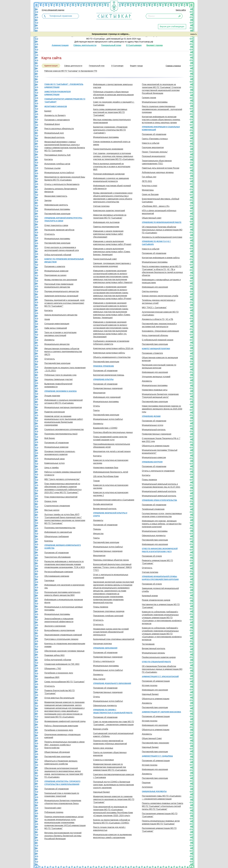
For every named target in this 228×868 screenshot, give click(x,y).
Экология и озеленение (55, 626)
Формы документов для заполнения (61, 280)
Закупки (48, 200)
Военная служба (101, 729)
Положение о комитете (55, 266)
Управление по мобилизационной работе (162, 222)
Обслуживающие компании (57, 576)
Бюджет (48, 111)
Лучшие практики (52, 396)
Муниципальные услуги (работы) (59, 173)
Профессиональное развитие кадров (159, 657)
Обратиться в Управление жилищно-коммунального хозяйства (61, 762)
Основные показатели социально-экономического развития (60, 453)
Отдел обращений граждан (53, 10)
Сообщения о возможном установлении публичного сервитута (111, 343)
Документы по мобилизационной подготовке (162, 237)
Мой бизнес (50, 438)
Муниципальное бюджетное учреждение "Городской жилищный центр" (160, 396)
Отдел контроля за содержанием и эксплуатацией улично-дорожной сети (62, 249)
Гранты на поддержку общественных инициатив (110, 754)
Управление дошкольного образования (112, 683)
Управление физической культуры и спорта (110, 514)
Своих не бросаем (150, 194)
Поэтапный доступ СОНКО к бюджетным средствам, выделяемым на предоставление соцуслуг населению (114, 785)
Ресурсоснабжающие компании (59, 572)
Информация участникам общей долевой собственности (112, 187)
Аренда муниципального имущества (61, 315)
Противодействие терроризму (156, 743)
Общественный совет (152, 218)
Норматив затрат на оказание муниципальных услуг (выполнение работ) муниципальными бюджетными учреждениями (64, 421)
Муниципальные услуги (153, 425)
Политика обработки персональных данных (113, 432)
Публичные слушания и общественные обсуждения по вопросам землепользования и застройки (113, 95)
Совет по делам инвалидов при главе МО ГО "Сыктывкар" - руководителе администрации (114, 723)
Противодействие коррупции (57, 214)
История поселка (150, 685)
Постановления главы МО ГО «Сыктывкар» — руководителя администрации (162, 797)
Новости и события (151, 143)
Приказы (97, 529)
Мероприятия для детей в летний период (112, 451)
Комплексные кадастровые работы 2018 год (113, 348)
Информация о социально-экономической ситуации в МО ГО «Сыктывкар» (64, 402)
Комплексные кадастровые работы (109, 353)
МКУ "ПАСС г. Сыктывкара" (154, 308)
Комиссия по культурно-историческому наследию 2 (111, 494)
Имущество (98, 534)
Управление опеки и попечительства (159, 500)
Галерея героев (149, 98)
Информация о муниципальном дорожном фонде (64, 601)
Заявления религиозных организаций (61, 296)
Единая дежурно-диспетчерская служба (160, 296)
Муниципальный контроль (154, 430)
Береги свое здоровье (103, 748)
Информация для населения (155, 287)
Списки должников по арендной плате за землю (112, 143)
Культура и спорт (150, 186)
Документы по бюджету (55, 115)
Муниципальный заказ (54, 459)
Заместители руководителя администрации (57, 93)
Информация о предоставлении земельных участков (113, 86)
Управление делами (151, 416)
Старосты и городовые (103, 760)
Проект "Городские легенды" (155, 152)
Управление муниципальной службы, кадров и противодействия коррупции (160, 578)
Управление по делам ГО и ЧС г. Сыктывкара (156, 243)
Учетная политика (150, 572)
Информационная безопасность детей (111, 472)
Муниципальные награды (153, 653)
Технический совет (53, 808)
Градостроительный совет (105, 259)
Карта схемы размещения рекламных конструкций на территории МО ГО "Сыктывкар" (110, 112)
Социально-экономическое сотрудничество (64, 429)
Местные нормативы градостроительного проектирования (112, 121)
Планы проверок (101, 607)
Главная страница (173, 66)
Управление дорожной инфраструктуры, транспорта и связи (63, 219)
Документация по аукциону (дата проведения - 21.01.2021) (65, 369)
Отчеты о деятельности (104, 661)
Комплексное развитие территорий (109, 211)
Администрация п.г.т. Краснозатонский (160, 677)
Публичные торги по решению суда (60, 375)
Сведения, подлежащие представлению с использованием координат (112, 265)
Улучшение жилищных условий (156, 377)
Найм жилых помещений (56, 328)
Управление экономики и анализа (61, 391)
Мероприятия (99, 393)
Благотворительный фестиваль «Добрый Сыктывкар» (161, 200)
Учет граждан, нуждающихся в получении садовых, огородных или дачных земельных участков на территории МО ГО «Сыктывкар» (114, 156)
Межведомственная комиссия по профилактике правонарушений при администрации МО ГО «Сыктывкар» (110, 767)
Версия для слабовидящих (172, 27)
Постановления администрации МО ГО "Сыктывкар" (160, 815)
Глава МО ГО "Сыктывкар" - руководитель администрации (64, 86)
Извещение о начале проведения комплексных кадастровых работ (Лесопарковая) (108, 234)
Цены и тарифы (52, 468)
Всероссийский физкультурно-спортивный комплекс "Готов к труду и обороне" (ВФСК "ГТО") (112, 567)
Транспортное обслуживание (57, 557)
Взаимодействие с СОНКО (105, 428)
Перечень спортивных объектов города (111, 560)
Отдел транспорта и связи (56, 225)
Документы (49, 340)
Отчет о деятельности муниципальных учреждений (111, 576)
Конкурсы (49, 541)
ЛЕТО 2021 (147, 181)
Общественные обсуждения (57, 752)
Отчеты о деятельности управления (158, 471)
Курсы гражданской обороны (155, 335)
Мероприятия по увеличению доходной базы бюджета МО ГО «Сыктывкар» (65, 178)
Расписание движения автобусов (59, 230)
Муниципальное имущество (57, 344)
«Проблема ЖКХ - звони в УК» (156, 206)
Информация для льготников (106, 222)
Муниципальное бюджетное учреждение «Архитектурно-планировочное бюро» (63, 802)
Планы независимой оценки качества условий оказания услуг (110, 438)
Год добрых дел (149, 177)
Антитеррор (147, 787)
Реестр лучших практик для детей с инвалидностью (109, 829)
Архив (47, 319)
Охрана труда (51, 501)
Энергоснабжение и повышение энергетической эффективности (59, 620)
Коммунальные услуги (54, 463)
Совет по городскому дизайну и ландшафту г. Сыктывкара (114, 103)
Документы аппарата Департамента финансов (61, 190)
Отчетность (50, 234)
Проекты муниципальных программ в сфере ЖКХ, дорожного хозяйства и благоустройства (65, 745)
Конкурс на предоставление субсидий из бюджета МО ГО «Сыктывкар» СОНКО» (112, 821)
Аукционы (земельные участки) (58, 379)
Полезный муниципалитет (154, 156)
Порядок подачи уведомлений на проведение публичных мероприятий (110, 742)
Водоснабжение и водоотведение (60, 630)
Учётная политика (101, 206)
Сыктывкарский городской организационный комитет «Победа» (113, 735)
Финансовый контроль (54, 137)
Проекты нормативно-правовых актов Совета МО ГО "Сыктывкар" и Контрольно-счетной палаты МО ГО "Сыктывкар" (163, 806)
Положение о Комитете (152, 353)
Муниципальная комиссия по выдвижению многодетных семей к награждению (112, 836)
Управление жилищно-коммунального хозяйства (63, 547)
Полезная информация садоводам (109, 174)
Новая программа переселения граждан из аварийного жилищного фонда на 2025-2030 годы (162, 409)
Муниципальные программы (57, 209)
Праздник (146, 783)
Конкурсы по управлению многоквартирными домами (65, 645)
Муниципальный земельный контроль (159, 491)
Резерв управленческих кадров (156, 600)
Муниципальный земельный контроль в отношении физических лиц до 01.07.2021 (161, 485)
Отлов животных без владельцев (59, 698)
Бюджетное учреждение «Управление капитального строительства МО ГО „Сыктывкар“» (110, 130)
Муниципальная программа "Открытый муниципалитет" (160, 452)
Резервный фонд (52, 124)
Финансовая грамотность (56, 196)
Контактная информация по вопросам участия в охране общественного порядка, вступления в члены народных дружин (161, 120)
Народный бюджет (102, 792)
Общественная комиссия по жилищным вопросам (160, 359)
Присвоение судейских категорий (108, 616)
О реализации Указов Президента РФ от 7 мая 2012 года (161, 440)
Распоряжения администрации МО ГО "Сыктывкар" (159, 830)
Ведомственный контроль (105, 509)
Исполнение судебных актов (57, 164)
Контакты (49, 159)
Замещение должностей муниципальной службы (160, 590)
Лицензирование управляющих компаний (63, 635)
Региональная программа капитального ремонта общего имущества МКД (62, 594)
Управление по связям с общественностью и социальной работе (113, 711)
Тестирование (148, 644)
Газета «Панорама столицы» (155, 139)
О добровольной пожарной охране (158, 340)
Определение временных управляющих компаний (62, 736)
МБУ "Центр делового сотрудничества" (62, 479)
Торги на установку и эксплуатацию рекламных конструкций (60, 334)
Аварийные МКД (52, 677)
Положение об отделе (152, 556)
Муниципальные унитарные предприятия (63, 407)
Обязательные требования (57, 537)
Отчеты (96, 406)
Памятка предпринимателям (106, 227)
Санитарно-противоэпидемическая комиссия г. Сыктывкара (114, 776)
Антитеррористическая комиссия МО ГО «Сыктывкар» (160, 313)
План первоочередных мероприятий (61, 497)
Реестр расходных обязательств (59, 129)
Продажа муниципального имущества (61, 291)
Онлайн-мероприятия (103, 504)
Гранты (96, 410)
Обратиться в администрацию (156, 446)
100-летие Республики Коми (106, 476)
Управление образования (105, 648)
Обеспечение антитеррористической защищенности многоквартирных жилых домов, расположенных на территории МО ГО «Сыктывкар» (64, 773)
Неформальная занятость (56, 205)
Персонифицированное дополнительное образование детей (112, 446)
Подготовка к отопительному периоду (61, 639)
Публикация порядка (54, 812)
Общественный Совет (152, 738)
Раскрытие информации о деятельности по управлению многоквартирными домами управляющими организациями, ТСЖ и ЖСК (65, 564)
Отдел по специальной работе (156, 662)
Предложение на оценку (55, 275)
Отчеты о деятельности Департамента (62, 184)
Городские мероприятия (153, 147)
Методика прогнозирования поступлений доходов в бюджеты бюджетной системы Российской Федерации (63, 836)
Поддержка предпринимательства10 (61, 434)
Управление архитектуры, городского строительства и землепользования (62, 783)
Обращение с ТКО (53, 669)
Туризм (96, 481)
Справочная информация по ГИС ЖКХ (62, 664)
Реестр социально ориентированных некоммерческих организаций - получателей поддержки (162, 109)
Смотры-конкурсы (150, 291)
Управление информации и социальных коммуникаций (161, 128)
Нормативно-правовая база (106, 468)
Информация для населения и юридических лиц (64, 586)
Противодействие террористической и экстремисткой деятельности (159, 325)
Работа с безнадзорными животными (61, 726)
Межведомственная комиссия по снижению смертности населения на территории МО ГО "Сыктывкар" (114, 799)
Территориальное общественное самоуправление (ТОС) (157, 162)
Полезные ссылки (52, 168)
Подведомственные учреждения (108, 388)
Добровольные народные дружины (158, 172)
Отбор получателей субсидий (58, 255)
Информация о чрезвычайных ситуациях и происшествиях (161, 281)
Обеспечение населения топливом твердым (64, 651)
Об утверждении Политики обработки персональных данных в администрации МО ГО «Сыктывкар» (162, 230)
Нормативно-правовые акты (155, 390)
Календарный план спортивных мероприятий (114, 639)
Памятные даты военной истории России (161, 168)
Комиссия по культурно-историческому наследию (111, 462)
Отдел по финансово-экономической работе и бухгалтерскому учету (160, 550)
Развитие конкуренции (55, 412)
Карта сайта (181, 10)
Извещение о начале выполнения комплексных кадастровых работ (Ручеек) (112, 243)
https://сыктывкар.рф (144, 42)
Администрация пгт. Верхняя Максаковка (161, 712)
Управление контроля (152, 462)
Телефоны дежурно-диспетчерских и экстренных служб (159, 302)
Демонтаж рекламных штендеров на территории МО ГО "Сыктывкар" (110, 216)
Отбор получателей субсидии (58, 660)
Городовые (49, 581)
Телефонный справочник (61, 16)
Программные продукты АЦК (57, 155)
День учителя (99, 679)
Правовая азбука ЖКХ (54, 655)
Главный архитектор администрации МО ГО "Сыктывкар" (65, 100)
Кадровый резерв (150, 596)
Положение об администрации (156, 681)
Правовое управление (103, 366)
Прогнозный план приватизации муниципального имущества (59, 286)
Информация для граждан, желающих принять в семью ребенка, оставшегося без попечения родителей (162, 524)
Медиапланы (148, 190)
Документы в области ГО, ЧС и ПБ (157, 319)
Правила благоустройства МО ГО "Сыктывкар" (60, 692)
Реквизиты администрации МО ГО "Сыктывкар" (157, 562)
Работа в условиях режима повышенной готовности (63, 473)
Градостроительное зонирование (108, 149)
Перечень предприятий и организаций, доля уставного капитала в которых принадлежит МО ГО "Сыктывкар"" (64, 303)
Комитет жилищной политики (156, 349)
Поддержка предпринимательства (60, 528)
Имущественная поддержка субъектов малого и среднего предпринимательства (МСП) (63, 352)
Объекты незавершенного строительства (112, 357)
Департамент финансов (56, 107)
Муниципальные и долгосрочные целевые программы (64, 608)
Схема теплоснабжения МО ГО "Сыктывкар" (65, 682)
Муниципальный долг (54, 133)
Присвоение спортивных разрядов (109, 611)
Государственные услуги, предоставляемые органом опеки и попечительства (162, 515)
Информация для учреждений (107, 397)
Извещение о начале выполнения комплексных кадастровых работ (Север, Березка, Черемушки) (112, 252)
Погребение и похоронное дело (59, 673)
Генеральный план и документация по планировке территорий (62, 795)
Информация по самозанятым (58, 532)
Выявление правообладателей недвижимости (58, 385)
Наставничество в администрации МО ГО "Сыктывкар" (161, 606)
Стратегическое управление (57, 506)
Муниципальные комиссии (56, 271)
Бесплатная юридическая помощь (109, 375)
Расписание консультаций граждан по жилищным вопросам (159, 366)
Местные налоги (52, 510)
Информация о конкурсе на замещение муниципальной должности (111, 180)
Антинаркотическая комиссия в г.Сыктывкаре (114, 500)
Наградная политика (102, 644)
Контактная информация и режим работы (161, 258)
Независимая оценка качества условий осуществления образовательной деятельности (111, 632)
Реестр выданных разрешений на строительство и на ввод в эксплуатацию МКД (112, 167)
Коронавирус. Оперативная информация (160, 331)
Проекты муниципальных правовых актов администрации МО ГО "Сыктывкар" (161, 822)
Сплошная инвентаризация (57, 324)
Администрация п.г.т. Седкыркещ (157, 756)
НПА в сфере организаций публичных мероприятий (159, 212)
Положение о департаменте (57, 120)
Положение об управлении (57, 443)
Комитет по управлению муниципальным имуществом (64, 261)
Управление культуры (103, 379)
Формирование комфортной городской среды (65, 721)
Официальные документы (105, 706)
